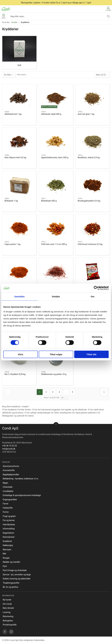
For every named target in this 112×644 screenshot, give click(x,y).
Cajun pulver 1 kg (12, 244)
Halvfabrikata (9, 525)
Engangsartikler (10, 500)
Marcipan (7, 550)
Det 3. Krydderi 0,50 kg (15, 374)
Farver (6, 504)
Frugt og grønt (9, 516)
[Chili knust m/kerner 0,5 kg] (93, 228)
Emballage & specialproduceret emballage (22, 495)
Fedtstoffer (8, 508)
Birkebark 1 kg (11, 201)
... (66, 392)
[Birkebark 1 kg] (19, 184)
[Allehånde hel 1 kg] (19, 98)
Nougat (6, 558)
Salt (19, 65)
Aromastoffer (9, 470)
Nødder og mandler (12, 562)
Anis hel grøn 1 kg (86, 114)
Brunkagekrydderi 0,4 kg (89, 201)
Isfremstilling (9, 529)
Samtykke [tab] (19, 296)
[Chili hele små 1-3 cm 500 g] (56, 228)
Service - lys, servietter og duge (17, 575)
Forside (14, 22)
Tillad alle (91, 354)
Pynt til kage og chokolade (15, 570)
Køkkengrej (8, 545)
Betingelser (8, 621)
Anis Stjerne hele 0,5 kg (15, 157)
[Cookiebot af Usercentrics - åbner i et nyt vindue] (96, 288)
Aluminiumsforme (11, 466)
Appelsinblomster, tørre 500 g (55, 157)
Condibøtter (8, 491)
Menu (4, 16)
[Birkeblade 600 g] (56, 184)
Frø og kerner (9, 520)
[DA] (6, 9)
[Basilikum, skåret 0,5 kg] (93, 141)
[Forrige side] (8, 392)
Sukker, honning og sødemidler (17, 579)
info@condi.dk (9, 449)
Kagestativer (8, 533)
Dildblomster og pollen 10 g (54, 374)
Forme (6, 512)
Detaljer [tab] (56, 296)
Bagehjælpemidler (11, 475)
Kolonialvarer (9, 537)
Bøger (5, 483)
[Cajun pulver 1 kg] (19, 228)
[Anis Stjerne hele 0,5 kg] (19, 141)
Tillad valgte (56, 354)
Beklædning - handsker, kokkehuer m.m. (21, 479)
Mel (4, 554)
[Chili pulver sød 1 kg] (19, 271)
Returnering (8, 616)
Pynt (5, 566)
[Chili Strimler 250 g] (56, 271)
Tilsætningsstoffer (11, 583)
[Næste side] (104, 392)
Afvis (20, 354)
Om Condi (7, 604)
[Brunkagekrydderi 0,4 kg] (93, 184)
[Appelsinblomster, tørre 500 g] (56, 141)
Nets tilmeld (8, 608)
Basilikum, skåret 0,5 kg (89, 157)
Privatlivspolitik (10, 625)
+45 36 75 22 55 (10, 446)
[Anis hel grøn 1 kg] (93, 98)
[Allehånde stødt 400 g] (56, 98)
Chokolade (8, 487)
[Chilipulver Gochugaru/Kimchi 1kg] (93, 271)
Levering (7, 612)
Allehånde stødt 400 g (51, 114)
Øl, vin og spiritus (10, 587)
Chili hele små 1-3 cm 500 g (54, 244)
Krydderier (7, 541)
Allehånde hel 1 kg (13, 114)
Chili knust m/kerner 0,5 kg (90, 244)
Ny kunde (7, 600)
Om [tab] (93, 296)
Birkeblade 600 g (49, 201)
